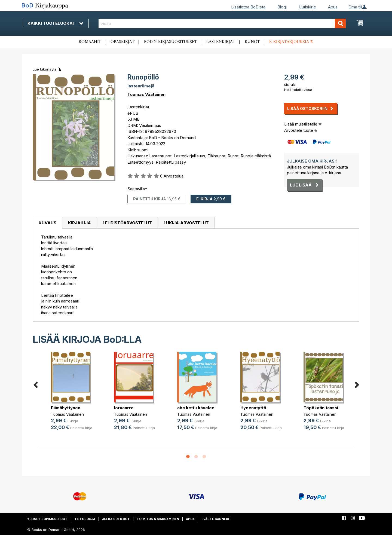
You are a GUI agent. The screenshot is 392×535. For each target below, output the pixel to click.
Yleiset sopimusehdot (47, 519)
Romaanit (90, 42)
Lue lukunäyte (45, 69)
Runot (252, 42)
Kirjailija (79, 223)
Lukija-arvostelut (186, 223)
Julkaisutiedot (116, 519)
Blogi (282, 7)
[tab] (47, 223)
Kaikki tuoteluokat (55, 23)
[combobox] (222, 24)
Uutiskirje (307, 7)
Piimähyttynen (66, 408)
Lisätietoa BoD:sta (248, 7)
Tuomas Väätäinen (146, 94)
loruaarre (124, 408)
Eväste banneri (215, 519)
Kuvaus (48, 223)
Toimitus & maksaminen (158, 519)
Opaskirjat (122, 42)
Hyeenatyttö (253, 408)
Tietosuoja (85, 519)
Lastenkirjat (221, 42)
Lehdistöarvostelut (127, 223)
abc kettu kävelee (196, 408)
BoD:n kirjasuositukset (170, 42)
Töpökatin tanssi (321, 408)
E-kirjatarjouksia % (291, 42)
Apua (333, 7)
